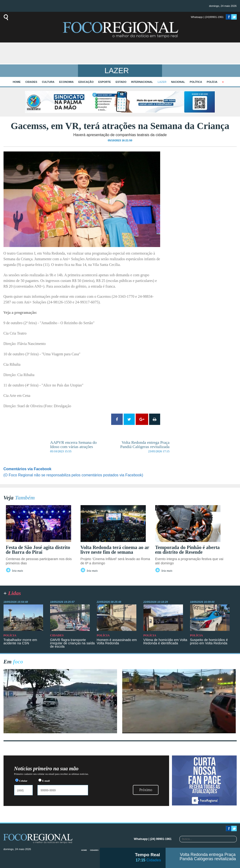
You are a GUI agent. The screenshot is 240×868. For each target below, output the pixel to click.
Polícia (212, 82)
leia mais (18, 571)
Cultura (48, 82)
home (17, 82)
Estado (121, 82)
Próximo (146, 790)
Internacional (142, 82)
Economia (66, 82)
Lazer (162, 82)
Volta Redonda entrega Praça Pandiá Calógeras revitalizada (208, 857)
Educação (86, 82)
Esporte (104, 82)
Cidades (31, 82)
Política (196, 82)
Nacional (178, 82)
